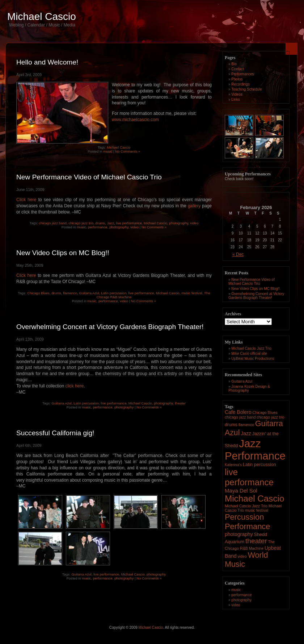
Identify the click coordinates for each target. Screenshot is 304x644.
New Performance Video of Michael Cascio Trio (89, 177)
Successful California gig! (55, 433)
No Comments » (128, 151)
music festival (192, 293)
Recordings (240, 84)
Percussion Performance (248, 522)
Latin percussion (114, 293)
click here (74, 386)
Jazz (111, 223)
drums (100, 223)
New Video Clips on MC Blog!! (63, 253)
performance (98, 227)
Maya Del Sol (241, 491)
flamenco (70, 293)
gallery (194, 206)
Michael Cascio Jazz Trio (251, 348)
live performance (129, 223)
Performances (242, 74)
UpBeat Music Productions (253, 359)
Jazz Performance (255, 450)
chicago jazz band (53, 223)
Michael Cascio (42, 16)
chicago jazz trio (81, 223)
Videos (237, 94)
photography (179, 223)
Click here (26, 200)
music (108, 151)
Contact (237, 69)
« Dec (238, 254)
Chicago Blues (38, 293)
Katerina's (233, 465)
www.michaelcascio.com (135, 120)
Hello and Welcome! (47, 62)
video (194, 223)
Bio (234, 64)
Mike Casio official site (249, 354)
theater (180, 403)
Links (235, 99)
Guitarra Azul (89, 293)
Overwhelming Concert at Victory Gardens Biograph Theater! (110, 327)
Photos (237, 79)
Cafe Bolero (238, 412)
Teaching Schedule (247, 89)
